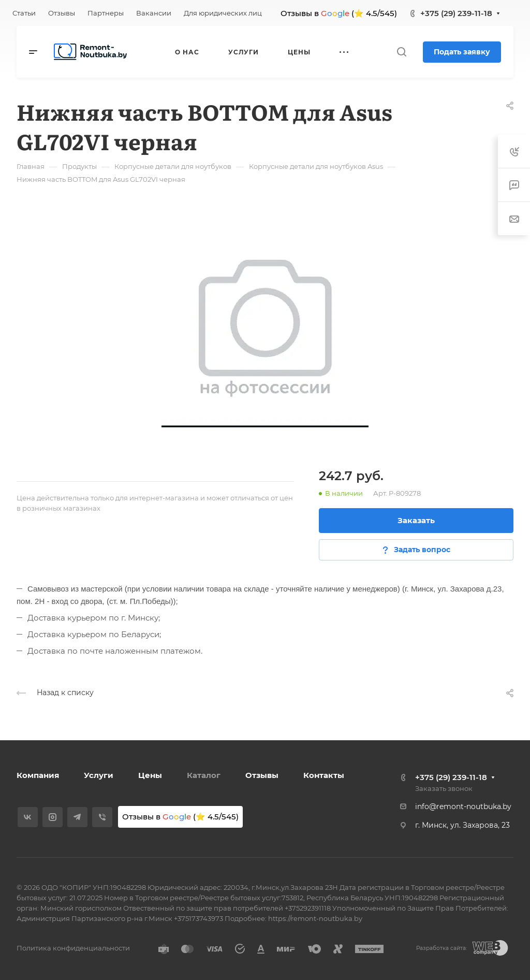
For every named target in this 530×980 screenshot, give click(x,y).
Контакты (324, 775)
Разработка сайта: (441, 948)
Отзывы (262, 775)
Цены (150, 775)
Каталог (204, 775)
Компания (38, 775)
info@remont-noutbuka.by (463, 806)
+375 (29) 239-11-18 (456, 13)
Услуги (99, 775)
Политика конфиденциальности (73, 948)
